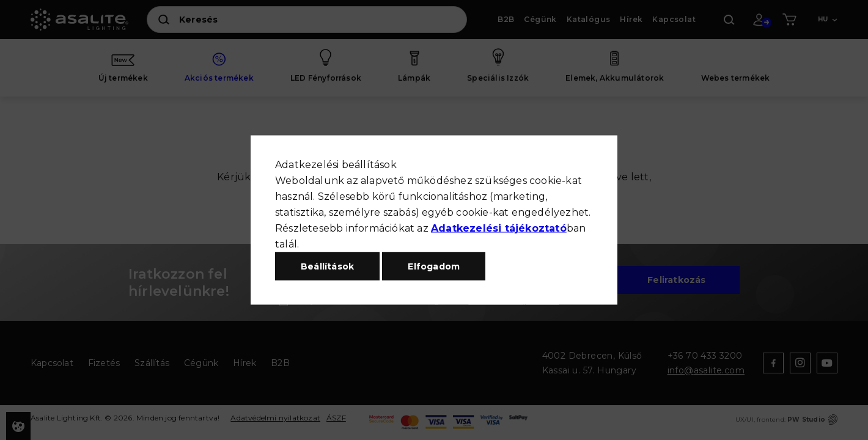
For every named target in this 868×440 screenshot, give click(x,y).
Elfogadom (434, 266)
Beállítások (327, 266)
